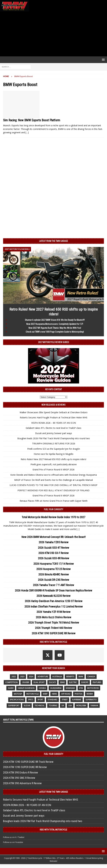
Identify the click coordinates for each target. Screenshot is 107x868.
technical (39, 706)
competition (11, 682)
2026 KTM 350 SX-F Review (53, 553)
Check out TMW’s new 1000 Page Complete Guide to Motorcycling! (55, 332)
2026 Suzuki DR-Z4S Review (53, 580)
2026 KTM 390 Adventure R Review (22, 783)
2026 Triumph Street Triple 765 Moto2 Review (54, 623)
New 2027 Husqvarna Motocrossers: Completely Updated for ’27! (55, 324)
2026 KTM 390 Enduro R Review (21, 772)
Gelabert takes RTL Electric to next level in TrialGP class (53, 428)
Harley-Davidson (26, 688)
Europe (85, 682)
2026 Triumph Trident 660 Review (53, 628)
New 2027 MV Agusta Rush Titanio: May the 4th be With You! (55, 328)
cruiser (26, 682)
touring (53, 706)
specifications (17, 700)
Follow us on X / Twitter (14, 837)
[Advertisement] (53, 34)
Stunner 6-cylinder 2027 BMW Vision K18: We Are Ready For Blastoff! (55, 320)
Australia (57, 677)
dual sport (39, 682)
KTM (81, 688)
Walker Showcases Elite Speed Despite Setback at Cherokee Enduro (54, 412)
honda (42, 688)
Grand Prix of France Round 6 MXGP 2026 (53, 469)
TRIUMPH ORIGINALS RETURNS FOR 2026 (54, 443)
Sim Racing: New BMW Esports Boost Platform (32, 120)
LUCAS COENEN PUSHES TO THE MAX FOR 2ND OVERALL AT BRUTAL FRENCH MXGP (53, 485)
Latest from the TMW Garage (54, 241)
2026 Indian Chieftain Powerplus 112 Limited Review (54, 607)
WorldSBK (81, 706)
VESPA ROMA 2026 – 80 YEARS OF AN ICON (54, 423)
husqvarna (56, 688)
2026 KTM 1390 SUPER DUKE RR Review (54, 633)
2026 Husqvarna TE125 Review (53, 569)
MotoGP (18, 694)
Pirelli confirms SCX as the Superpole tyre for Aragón (54, 449)
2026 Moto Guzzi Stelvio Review (53, 617)
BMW (81, 677)
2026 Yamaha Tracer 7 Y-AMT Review (53, 585)
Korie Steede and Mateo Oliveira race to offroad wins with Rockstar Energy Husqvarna (54, 475)
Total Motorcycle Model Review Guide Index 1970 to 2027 (53, 517)
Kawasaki (70, 688)
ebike (62, 682)
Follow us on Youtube (13, 842)
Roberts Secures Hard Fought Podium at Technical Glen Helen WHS (54, 417)
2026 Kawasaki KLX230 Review (53, 596)
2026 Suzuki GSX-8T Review (53, 548)
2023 (22, 677)
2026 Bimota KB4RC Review (54, 574)
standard (52, 700)
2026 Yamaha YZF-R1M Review (53, 612)
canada (91, 677)
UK (63, 706)
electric (73, 682)
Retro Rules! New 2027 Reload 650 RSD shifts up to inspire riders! (53, 459)
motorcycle (32, 694)
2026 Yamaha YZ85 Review (54, 542)
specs (31, 700)
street (65, 700)
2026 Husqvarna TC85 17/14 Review (54, 564)
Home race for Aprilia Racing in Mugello (54, 454)
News (54, 694)
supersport (14, 706)
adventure (43, 677)
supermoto (91, 700)
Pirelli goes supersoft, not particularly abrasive (54, 464)
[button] (103, 60)
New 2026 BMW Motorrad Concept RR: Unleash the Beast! (54, 537)
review (90, 694)
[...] (78, 529)
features (97, 682)
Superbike (77, 700)
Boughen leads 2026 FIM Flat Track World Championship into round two (54, 438)
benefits (70, 677)
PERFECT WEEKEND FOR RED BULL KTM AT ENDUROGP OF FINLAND (53, 490)
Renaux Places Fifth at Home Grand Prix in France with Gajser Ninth (54, 501)
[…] (27, 132)
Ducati (52, 682)
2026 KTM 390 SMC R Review (19, 778)
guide (11, 688)
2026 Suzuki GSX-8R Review (53, 558)
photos (78, 694)
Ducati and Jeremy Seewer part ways (54, 433)
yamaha (94, 706)
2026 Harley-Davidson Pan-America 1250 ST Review (54, 601)
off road (66, 694)
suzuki (27, 706)
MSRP (45, 694)
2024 (31, 677)
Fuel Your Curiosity (54, 509)
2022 (14, 677)
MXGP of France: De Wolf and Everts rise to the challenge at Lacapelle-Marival (53, 480)
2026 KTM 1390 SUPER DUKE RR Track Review (28, 762)
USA (70, 706)
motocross (93, 688)
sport (40, 700)
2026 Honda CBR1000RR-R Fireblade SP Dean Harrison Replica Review (53, 590)
